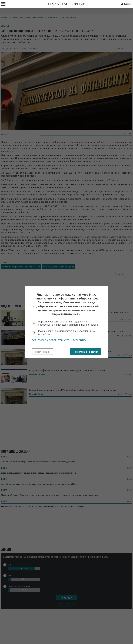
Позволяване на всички (86, 352)
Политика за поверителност (50, 340)
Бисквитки (79, 340)
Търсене (126, 4)
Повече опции (42, 352)
